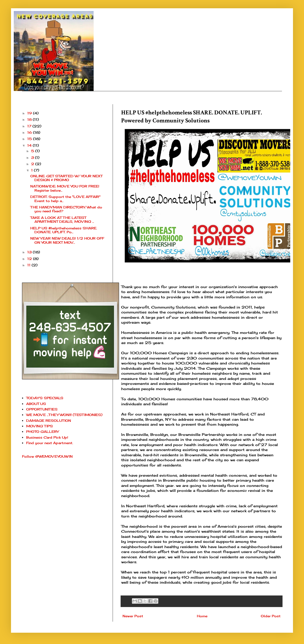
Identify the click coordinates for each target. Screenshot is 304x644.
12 (30, 259)
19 (30, 113)
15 (30, 139)
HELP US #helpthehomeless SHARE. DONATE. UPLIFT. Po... (64, 230)
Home (202, 616)
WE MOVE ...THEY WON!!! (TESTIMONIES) (64, 415)
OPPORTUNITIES (42, 409)
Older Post (271, 616)
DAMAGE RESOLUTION (49, 421)
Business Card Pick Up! (47, 437)
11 (29, 265)
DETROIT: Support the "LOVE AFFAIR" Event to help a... (65, 199)
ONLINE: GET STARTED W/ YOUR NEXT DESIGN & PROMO (66, 178)
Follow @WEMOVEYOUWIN (47, 456)
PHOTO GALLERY (42, 432)
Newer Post (133, 616)
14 (30, 145)
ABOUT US (36, 404)
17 (30, 126)
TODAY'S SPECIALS (45, 398)
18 (30, 120)
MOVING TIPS (40, 426)
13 (30, 252)
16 (30, 132)
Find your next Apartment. (50, 443)
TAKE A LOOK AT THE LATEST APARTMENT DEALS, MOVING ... (62, 220)
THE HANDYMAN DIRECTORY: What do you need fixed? (66, 209)
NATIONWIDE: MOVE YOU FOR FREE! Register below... (65, 188)
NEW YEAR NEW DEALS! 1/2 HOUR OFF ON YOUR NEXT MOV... (67, 240)
